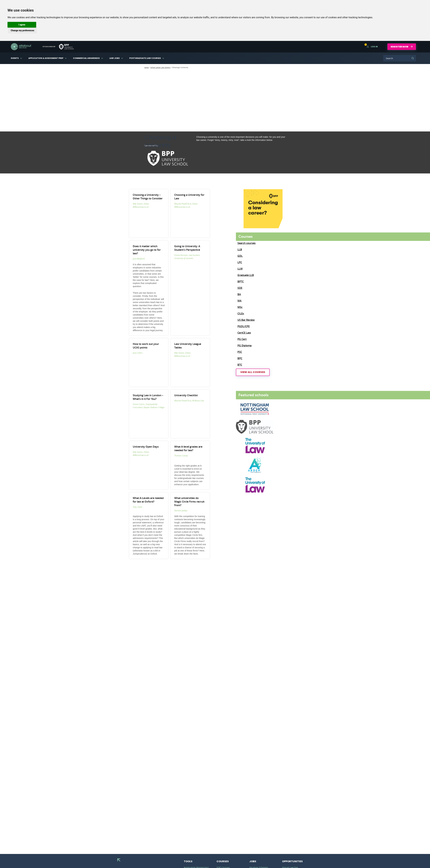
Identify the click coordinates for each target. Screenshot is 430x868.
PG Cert (242, 339)
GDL (240, 256)
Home (147, 68)
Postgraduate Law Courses (145, 58)
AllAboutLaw (21, 47)
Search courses (247, 243)
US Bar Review (246, 320)
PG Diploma (244, 345)
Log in (372, 47)
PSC (240, 352)
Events (15, 58)
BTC (240, 365)
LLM (240, 269)
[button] (22, 25)
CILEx (241, 313)
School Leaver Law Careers (160, 68)
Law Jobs (115, 58)
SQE (240, 288)
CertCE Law (244, 333)
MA (239, 301)
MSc (240, 307)
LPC (240, 262)
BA (239, 294)
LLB (240, 249)
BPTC (241, 281)
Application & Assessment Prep (46, 58)
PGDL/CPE (244, 326)
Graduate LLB (246, 275)
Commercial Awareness (86, 58)
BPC (240, 358)
